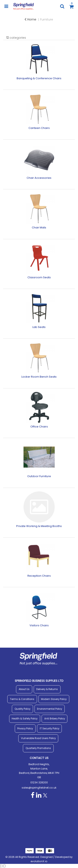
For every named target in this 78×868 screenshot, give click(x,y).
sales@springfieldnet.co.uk (39, 788)
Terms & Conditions (22, 699)
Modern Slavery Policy (54, 699)
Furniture (47, 19)
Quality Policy (22, 709)
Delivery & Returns (47, 689)
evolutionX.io (39, 861)
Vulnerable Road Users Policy (38, 738)
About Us (24, 689)
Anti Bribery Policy (55, 719)
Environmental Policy (50, 709)
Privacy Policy (25, 729)
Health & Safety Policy (25, 719)
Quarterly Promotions (38, 748)
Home (30, 19)
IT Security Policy (50, 729)
